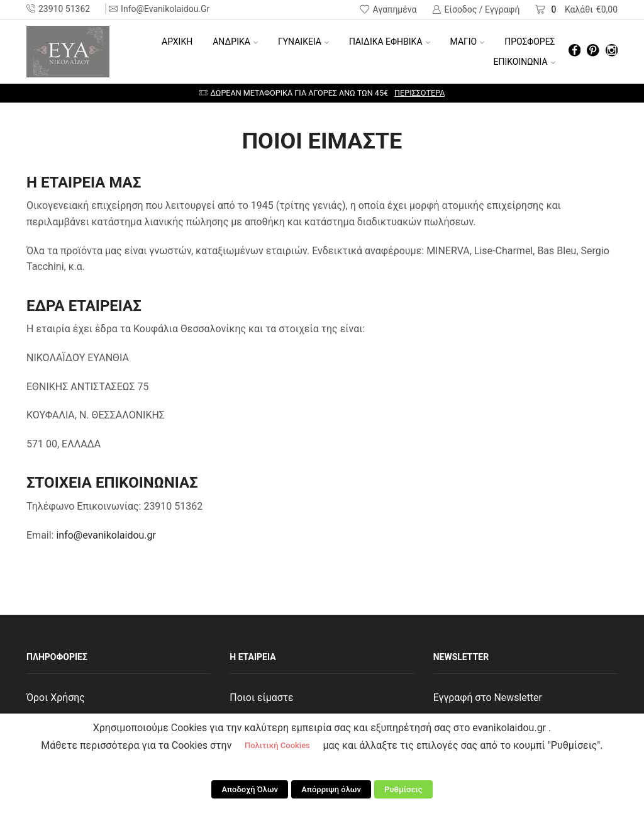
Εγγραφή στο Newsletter (488, 698)
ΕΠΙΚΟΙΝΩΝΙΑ (525, 62)
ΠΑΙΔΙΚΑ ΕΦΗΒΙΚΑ (390, 42)
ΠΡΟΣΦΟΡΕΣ (530, 42)
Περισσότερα (419, 93)
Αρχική (177, 42)
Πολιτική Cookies (277, 747)
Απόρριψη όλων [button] (331, 790)
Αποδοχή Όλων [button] (251, 790)
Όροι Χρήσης (56, 698)
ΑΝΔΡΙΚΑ (235, 42)
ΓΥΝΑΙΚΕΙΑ (303, 42)
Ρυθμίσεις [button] (403, 790)
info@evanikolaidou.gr (106, 535)
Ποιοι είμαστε (262, 698)
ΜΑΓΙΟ (468, 42)
